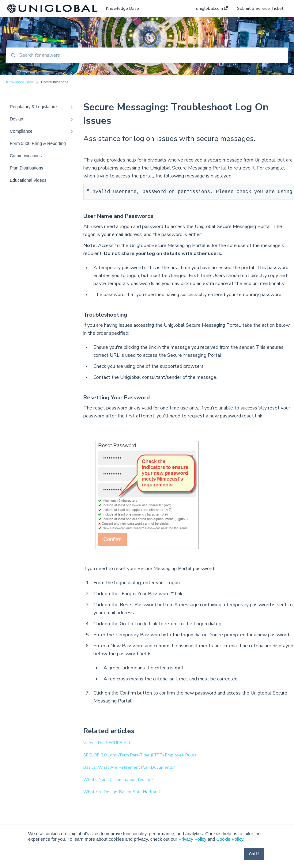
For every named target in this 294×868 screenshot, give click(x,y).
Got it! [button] (254, 854)
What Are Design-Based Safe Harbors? (122, 793)
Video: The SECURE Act (107, 744)
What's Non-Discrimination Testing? (118, 781)
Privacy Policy (192, 839)
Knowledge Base (123, 8)
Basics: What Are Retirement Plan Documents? (129, 769)
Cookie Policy (230, 839)
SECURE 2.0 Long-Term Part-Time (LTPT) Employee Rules (140, 756)
